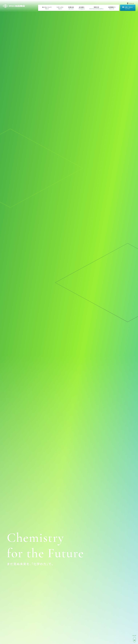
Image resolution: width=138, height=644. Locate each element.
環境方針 (96, 8)
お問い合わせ (128, 8)
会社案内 (82, 8)
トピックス (60, 8)
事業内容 (71, 8)
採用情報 (112, 8)
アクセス (131, 3)
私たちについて (47, 8)
